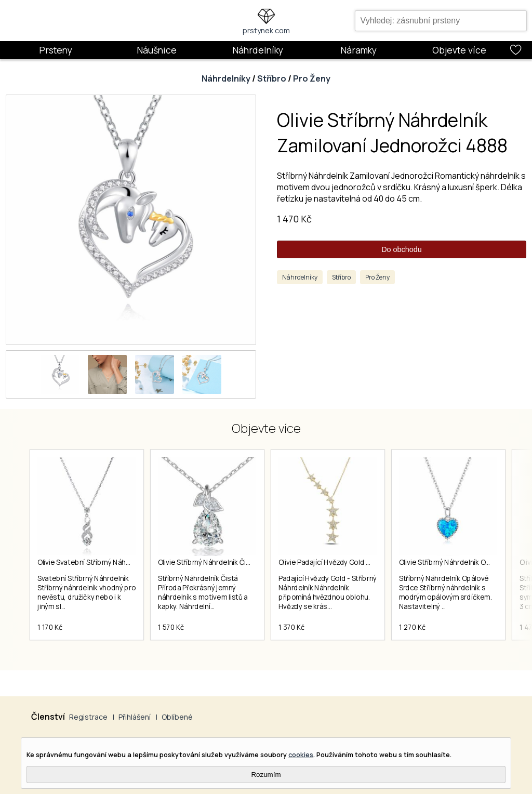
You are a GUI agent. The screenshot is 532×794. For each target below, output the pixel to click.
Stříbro (272, 78)
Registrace (88, 717)
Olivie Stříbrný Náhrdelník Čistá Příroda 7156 (228, 562)
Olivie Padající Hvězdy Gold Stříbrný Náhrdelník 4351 (361, 562)
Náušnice (157, 50)
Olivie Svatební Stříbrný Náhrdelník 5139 (101, 562)
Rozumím (266, 775)
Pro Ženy (312, 78)
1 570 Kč (171, 627)
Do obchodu (402, 249)
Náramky (358, 50)
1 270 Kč (412, 627)
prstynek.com (266, 30)
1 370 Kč (291, 627)
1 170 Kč (50, 627)
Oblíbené (177, 717)
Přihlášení (135, 717)
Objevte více (459, 50)
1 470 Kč (294, 219)
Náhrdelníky (258, 50)
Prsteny (56, 50)
